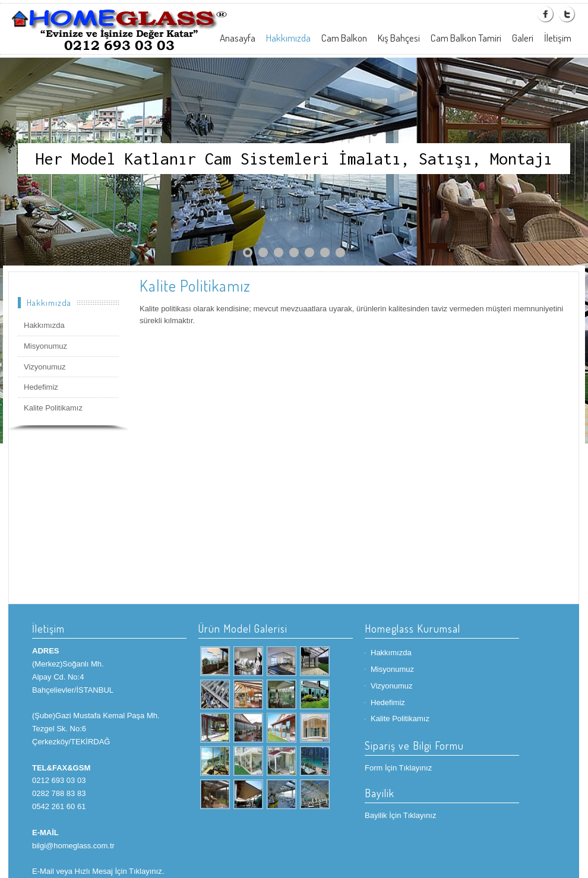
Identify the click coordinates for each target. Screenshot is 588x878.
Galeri (523, 38)
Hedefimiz (41, 387)
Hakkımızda (288, 38)
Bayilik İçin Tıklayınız (400, 815)
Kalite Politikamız (53, 408)
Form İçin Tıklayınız (398, 768)
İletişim (558, 38)
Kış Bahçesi (399, 38)
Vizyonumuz (45, 367)
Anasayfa (238, 38)
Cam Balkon (344, 38)
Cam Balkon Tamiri (466, 38)
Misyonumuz (45, 346)
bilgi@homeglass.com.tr (73, 846)
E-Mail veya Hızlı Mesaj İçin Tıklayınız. (98, 871)
